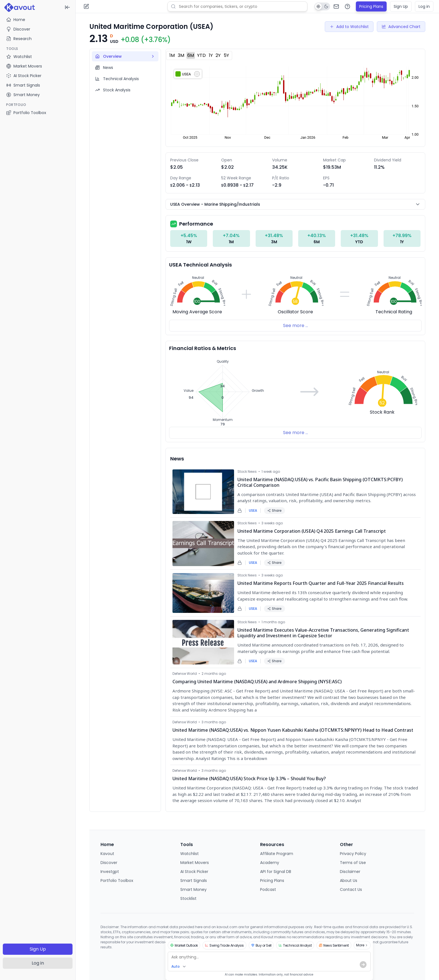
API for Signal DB (276, 872)
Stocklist (188, 898)
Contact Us (351, 889)
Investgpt (110, 872)
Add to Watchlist (349, 27)
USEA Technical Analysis (200, 265)
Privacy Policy (353, 854)
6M (191, 55)
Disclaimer (350, 872)
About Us (349, 881)
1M (172, 55)
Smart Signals (194, 881)
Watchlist (190, 854)
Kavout (107, 854)
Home (16, 20)
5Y (226, 55)
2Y (218, 55)
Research (19, 39)
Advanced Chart (401, 27)
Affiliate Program (277, 854)
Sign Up (38, 949)
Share (275, 510)
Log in (38, 963)
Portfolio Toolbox (26, 113)
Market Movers (195, 863)
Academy (270, 863)
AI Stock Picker (194, 872)
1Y (211, 55)
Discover (18, 29)
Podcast (268, 889)
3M (181, 55)
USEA (253, 511)
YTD (201, 55)
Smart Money (193, 889)
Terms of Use (353, 863)
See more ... (296, 325)
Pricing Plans (371, 6)
